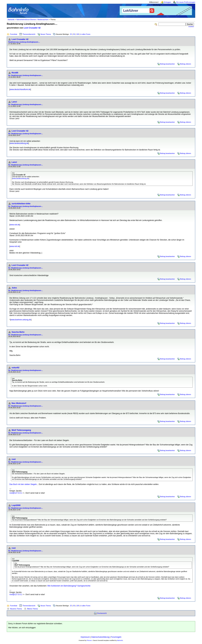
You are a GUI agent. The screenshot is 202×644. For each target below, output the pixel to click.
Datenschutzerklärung (100, 637)
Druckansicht (102, 613)
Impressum (85, 637)
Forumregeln (116, 637)
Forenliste (14, 34)
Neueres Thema (16, 609)
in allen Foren (85, 34)
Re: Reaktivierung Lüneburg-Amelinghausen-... (26, 75)
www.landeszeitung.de (19, 143)
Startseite (11, 19)
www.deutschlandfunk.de (20, 89)
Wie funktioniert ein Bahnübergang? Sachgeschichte (69, 586)
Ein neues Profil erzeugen (186, 2)
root (14, 459)
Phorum (89, 640)
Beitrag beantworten (167, 64)
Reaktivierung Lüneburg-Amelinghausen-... (24, 42)
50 (74, 34)
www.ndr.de (15, 225)
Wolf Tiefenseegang (21, 430)
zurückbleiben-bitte (21, 204)
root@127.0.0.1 (16, 493)
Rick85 (15, 73)
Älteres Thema (32, 609)
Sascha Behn (18, 332)
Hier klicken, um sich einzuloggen (22, 628)
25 (71, 34)
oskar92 (15, 368)
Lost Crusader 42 (32, 28)
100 (78, 34)
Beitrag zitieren (186, 64)
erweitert (191, 27)
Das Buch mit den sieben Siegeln (23, 484)
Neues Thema (46, 34)
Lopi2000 (16, 505)
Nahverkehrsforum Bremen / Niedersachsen (32, 19)
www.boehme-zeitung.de (21, 320)
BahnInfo (120, 640)
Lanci (14, 102)
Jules (14, 288)
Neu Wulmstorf (19, 403)
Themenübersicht (29, 34)
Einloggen (167, 2)
